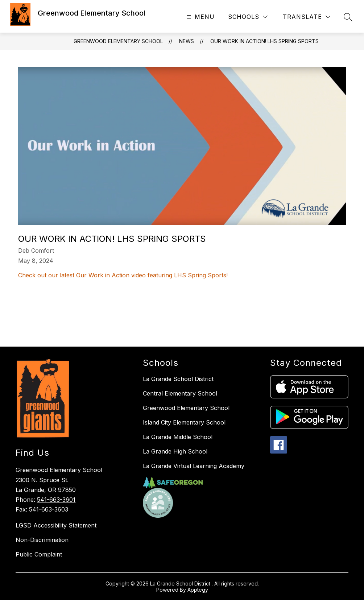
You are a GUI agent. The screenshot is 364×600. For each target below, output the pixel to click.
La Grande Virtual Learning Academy (194, 466)
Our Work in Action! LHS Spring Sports (264, 41)
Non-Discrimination (42, 540)
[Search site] (348, 17)
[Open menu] (200, 17)
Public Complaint (39, 554)
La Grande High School (175, 451)
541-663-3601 (56, 500)
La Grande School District (178, 379)
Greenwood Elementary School (118, 41)
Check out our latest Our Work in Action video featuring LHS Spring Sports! (123, 275)
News (187, 41)
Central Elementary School (180, 393)
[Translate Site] (307, 17)
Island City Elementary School (184, 422)
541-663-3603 (49, 509)
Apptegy (198, 590)
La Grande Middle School (178, 437)
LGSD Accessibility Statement (56, 525)
